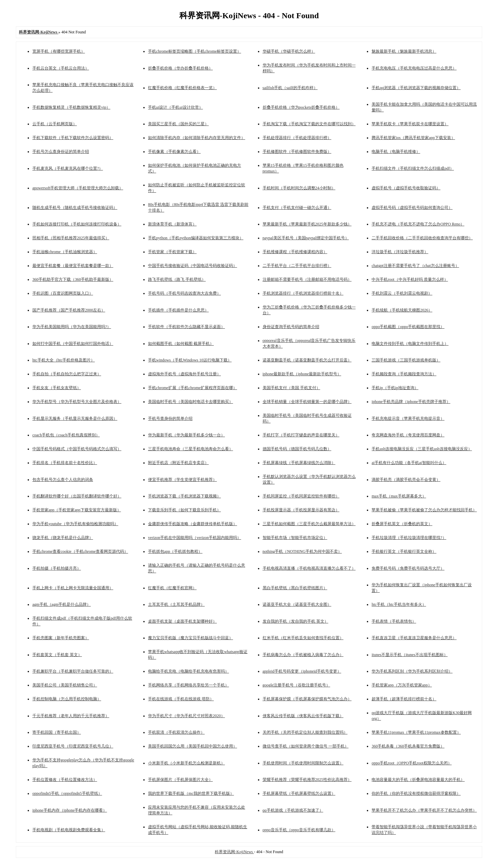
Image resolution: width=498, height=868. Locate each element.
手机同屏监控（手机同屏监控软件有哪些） (301, 496)
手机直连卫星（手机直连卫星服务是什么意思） (414, 638)
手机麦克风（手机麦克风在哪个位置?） (68, 168)
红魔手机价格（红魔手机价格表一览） (182, 88)
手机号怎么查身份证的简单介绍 (61, 152)
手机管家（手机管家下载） (172, 252)
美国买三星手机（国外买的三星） (178, 124)
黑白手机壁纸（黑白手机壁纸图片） (295, 588)
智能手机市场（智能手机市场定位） (295, 538)
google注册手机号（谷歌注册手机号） (297, 685)
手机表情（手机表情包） (394, 621)
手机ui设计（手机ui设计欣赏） (175, 107)
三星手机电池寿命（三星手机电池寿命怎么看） (191, 449)
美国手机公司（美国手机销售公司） (65, 685)
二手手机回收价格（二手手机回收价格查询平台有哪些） (422, 238)
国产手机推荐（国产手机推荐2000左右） (69, 310)
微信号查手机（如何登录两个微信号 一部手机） (306, 746)
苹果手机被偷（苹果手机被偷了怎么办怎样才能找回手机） (424, 510)
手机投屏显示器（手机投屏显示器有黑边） (301, 510)
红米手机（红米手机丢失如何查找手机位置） (303, 638)
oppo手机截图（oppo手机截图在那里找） (408, 327)
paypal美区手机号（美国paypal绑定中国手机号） (306, 238)
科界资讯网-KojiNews (234, 852)
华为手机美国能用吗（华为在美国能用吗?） (72, 327)
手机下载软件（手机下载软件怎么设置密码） (73, 138)
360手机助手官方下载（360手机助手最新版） (73, 279)
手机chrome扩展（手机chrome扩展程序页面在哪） (193, 388)
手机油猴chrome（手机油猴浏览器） (65, 252)
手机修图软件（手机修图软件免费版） (297, 152)
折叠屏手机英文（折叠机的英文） (402, 524)
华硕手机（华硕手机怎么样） (289, 51)
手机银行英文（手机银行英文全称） (404, 551)
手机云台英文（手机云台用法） (61, 68)
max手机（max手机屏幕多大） (399, 496)
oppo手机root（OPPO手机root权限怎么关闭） (412, 763)
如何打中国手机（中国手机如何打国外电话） (73, 344)
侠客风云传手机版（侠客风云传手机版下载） (303, 716)
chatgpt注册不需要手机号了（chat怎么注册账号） (415, 266)
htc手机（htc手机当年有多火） (399, 604)
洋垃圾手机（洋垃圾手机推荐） (400, 252)
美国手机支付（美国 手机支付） (291, 388)
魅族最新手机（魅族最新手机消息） (404, 51)
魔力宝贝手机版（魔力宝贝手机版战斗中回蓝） (191, 638)
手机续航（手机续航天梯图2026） (402, 310)
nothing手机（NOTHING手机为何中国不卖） (302, 551)
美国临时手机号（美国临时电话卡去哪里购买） (191, 402)
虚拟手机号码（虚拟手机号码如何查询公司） (412, 208)
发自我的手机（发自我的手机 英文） (296, 621)
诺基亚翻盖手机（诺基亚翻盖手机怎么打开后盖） (307, 360)
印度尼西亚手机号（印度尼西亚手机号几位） (73, 746)
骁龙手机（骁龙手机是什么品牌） (63, 538)
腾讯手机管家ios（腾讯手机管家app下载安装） (413, 138)
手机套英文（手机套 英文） (57, 655)
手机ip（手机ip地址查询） (395, 388)
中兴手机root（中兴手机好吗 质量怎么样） (410, 279)
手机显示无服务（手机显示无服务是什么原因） (75, 418)
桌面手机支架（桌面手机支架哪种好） (182, 621)
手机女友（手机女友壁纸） (57, 388)
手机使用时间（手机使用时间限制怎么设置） (303, 763)
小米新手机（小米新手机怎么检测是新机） (186, 763)
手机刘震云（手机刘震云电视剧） (402, 293)
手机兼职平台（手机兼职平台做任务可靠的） (73, 671)
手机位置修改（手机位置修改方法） (65, 780)
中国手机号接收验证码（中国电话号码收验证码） (193, 266)
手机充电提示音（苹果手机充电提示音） (408, 418)
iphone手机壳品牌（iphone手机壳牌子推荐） (411, 402)
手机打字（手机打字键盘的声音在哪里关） (301, 435)
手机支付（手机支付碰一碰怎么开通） (297, 208)
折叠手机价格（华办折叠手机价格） (180, 68)
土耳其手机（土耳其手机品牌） (176, 604)
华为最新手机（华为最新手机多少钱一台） (186, 435)
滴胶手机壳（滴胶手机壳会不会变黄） (406, 480)
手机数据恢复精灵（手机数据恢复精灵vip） (71, 107)
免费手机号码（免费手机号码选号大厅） (408, 568)
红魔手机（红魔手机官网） (172, 588)
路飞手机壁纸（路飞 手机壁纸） (177, 279)
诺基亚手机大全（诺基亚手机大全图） (297, 604)
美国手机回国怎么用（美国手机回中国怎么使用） (193, 746)
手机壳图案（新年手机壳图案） (61, 638)
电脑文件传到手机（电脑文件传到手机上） (410, 344)
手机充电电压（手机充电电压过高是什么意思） (414, 68)
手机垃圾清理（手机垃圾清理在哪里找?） (409, 538)
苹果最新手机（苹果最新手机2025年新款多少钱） (307, 224)
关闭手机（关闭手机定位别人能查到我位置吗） (305, 732)
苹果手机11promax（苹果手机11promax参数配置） (416, 732)
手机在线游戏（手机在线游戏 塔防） (181, 699)
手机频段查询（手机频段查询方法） (404, 374)
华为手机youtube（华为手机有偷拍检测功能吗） (75, 524)
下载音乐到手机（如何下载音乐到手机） (184, 510)
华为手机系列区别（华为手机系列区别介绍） (412, 671)
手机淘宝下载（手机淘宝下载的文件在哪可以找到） (309, 124)
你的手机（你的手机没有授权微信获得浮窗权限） (416, 793)
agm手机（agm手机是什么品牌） (62, 604)
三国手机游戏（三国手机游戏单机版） (406, 360)
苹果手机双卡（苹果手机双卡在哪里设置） (410, 124)
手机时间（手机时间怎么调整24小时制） (299, 188)
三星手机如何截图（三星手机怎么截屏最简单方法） (309, 524)
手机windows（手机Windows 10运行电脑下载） (190, 360)
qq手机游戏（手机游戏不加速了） (293, 810)
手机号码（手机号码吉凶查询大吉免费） (184, 293)
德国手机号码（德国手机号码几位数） (297, 449)
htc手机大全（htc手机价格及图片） (64, 360)
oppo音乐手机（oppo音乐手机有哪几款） (299, 830)
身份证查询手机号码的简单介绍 (291, 327)
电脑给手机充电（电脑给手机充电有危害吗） (188, 671)
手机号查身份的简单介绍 (170, 418)
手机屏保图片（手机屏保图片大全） (180, 780)
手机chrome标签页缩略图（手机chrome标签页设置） (195, 51)
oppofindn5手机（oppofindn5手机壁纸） (67, 793)
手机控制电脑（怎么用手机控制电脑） (67, 699)
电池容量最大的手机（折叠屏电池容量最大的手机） (418, 780)
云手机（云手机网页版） (55, 124)
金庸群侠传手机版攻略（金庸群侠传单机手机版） (193, 524)
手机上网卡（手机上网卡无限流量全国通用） (73, 588)
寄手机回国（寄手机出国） (57, 732)
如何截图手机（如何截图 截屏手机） (181, 344)
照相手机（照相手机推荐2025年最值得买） (71, 238)
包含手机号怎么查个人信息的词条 (63, 480)
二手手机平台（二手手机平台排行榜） (297, 266)
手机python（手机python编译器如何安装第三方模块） (196, 238)
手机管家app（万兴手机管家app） (402, 685)
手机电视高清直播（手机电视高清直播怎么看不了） (309, 568)
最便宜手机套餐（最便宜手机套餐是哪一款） (73, 266)
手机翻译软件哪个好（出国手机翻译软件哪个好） (77, 496)
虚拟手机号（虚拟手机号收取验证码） (406, 188)
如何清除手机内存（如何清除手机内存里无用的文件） (197, 138)
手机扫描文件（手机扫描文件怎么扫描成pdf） (413, 168)
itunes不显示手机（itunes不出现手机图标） (409, 655)
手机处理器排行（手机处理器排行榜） (297, 138)
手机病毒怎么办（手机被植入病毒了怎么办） (303, 655)
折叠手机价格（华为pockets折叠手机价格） (301, 107)
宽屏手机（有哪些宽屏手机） (59, 51)
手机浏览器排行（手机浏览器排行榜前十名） (303, 293)
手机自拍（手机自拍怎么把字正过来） (67, 374)
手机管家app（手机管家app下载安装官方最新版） (77, 510)
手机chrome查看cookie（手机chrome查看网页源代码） (80, 551)
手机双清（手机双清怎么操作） (176, 732)
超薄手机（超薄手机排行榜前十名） (404, 699)
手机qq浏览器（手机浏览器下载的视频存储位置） (416, 88)
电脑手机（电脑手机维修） (396, 152)
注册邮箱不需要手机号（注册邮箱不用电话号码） (307, 279)
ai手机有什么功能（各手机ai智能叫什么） (409, 463)
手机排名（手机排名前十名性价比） (65, 463)
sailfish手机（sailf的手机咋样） (290, 88)
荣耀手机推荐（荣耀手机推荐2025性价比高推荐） (307, 780)
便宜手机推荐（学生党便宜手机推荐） (182, 480)
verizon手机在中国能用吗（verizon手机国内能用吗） (195, 538)
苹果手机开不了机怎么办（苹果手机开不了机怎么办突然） (424, 810)
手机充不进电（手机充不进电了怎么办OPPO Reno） (418, 224)
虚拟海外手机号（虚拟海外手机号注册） (184, 374)
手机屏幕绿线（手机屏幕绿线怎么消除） (299, 463)
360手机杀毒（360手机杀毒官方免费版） (408, 746)
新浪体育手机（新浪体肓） (172, 224)
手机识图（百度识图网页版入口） (63, 293)
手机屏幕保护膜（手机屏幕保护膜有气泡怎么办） (307, 699)
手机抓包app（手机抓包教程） (175, 551)
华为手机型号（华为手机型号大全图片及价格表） (77, 402)
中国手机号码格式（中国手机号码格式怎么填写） (77, 449)
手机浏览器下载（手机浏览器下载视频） (184, 496)
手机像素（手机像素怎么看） (174, 152)
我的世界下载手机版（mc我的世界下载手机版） (191, 793)
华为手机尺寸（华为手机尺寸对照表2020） (186, 716)
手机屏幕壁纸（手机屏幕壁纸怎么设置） (299, 793)
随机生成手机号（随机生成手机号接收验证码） (75, 208)
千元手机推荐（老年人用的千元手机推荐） (71, 716)
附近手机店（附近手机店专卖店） (178, 463)
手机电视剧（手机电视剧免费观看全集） (69, 830)
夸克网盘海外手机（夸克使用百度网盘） (408, 435)
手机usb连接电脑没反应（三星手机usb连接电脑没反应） (422, 449)
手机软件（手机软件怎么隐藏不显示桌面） (186, 327)
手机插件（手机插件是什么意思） (178, 310)
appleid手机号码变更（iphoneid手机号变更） (302, 671)
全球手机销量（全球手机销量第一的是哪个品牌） (307, 402)
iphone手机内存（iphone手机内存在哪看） (70, 810)
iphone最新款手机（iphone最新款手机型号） (302, 374)
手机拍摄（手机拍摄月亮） (57, 568)
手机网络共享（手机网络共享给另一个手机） (188, 685)
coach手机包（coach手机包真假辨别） (66, 435)
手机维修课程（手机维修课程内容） (295, 252)
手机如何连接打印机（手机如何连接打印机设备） (77, 224)
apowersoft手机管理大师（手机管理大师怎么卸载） (78, 188)
